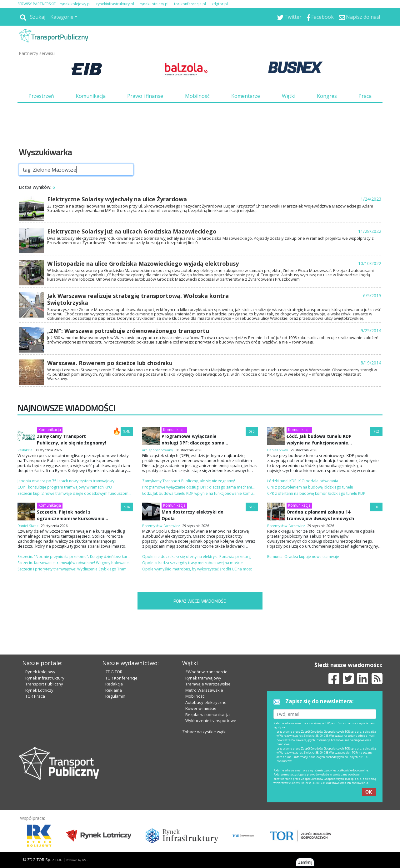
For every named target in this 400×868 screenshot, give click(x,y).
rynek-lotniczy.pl (154, 4)
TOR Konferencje (121, 678)
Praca (365, 96)
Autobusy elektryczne (206, 702)
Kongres (327, 96)
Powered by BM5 (77, 860)
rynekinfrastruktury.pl (115, 4)
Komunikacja (91, 96)
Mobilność (197, 96)
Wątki (289, 96)
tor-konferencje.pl (190, 4)
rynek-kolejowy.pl (75, 4)
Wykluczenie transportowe (211, 720)
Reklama (114, 690)
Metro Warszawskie (204, 690)
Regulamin (115, 696)
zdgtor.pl (220, 4)
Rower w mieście (201, 708)
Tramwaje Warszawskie (208, 684)
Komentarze (246, 96)
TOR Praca (35, 696)
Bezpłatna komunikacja (207, 715)
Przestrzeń (41, 96)
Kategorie (62, 17)
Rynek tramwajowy (203, 678)
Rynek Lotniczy (39, 690)
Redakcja (114, 684)
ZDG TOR (114, 672)
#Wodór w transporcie (206, 672)
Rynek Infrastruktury (45, 678)
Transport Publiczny (44, 684)
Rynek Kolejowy (40, 672)
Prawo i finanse (145, 96)
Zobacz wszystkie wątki (204, 732)
